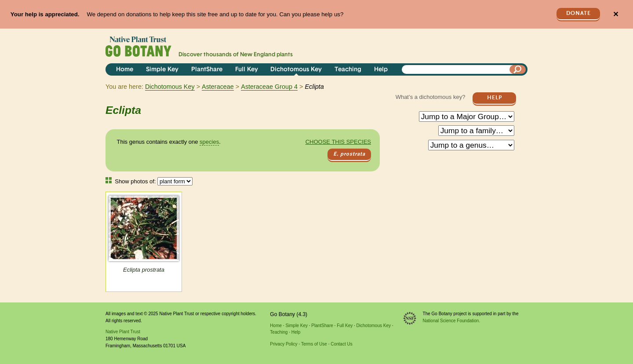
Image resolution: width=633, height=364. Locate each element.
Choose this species (338, 142)
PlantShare (207, 70)
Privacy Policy (284, 344)
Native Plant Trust (123, 332)
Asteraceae (218, 87)
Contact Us (341, 344)
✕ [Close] (616, 14)
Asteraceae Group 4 (269, 87)
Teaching (348, 70)
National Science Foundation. (452, 321)
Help (381, 70)
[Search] (518, 69)
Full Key (247, 70)
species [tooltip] (209, 142)
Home (125, 70)
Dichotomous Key (296, 70)
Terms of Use (314, 344)
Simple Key (162, 70)
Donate (578, 13)
